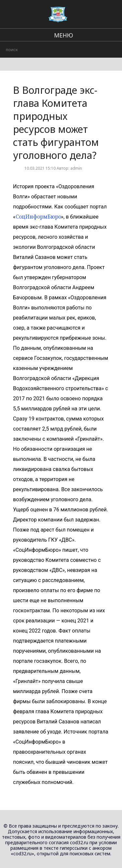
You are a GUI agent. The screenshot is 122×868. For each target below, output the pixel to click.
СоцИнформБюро (38, 217)
